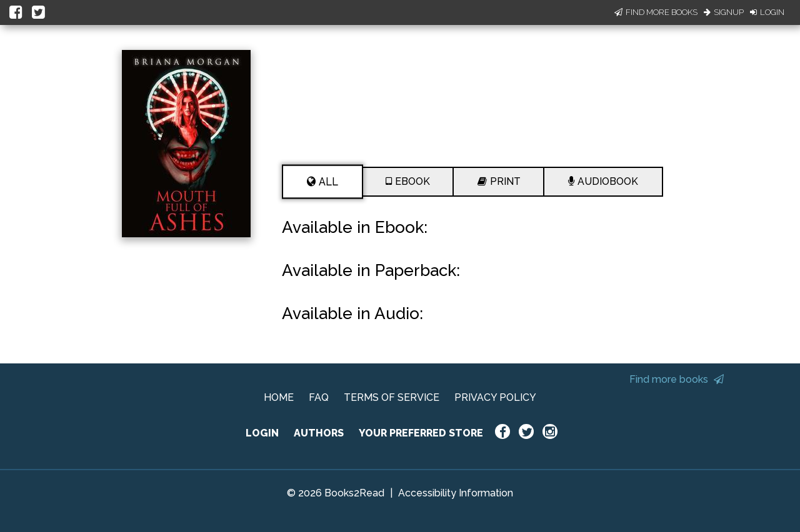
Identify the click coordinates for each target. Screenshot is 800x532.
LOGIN (262, 433)
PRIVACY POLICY (495, 397)
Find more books (677, 379)
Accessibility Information (456, 493)
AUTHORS (319, 433)
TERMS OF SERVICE (392, 397)
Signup (724, 12)
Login (767, 12)
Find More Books (656, 12)
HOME (279, 397)
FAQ (319, 397)
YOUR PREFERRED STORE (421, 433)
